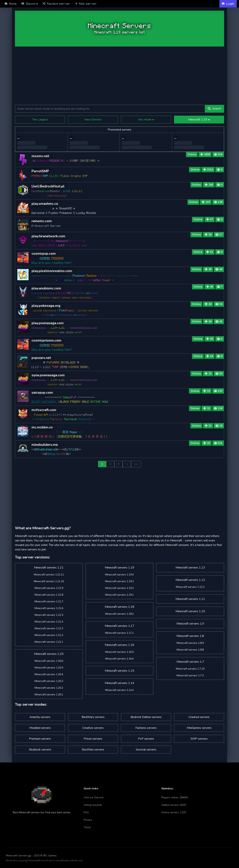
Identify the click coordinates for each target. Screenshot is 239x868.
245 (209, 185)
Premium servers (40, 739)
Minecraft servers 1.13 (190, 568)
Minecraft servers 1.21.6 (49, 608)
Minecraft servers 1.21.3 (49, 628)
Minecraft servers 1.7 (190, 662)
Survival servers (146, 750)
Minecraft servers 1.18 (119, 607)
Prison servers (93, 739)
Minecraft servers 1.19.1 (119, 595)
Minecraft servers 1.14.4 (119, 690)
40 (208, 321)
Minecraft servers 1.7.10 (190, 669)
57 (209, 219)
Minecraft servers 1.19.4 (119, 575)
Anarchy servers (40, 717)
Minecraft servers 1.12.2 (190, 587)
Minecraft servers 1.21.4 (49, 622)
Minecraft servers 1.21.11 (49, 575)
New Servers (93, 120)
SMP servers (199, 739)
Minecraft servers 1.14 (119, 683)
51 (209, 252)
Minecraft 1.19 (199, 120)
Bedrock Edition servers (146, 717)
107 (206, 202)
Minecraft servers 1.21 (49, 568)
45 (208, 269)
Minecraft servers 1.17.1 (119, 633)
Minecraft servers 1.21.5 (49, 615)
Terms (87, 827)
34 (209, 356)
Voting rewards (93, 805)
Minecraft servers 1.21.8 (49, 595)
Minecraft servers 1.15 (119, 671)
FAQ (86, 812)
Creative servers (93, 728)
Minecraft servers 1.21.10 (49, 581)
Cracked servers (199, 717)
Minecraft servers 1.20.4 (49, 674)
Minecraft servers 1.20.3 (49, 681)
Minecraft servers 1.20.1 (49, 695)
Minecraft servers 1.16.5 (119, 652)
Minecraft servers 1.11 (190, 599)
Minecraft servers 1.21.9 (49, 588)
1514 (208, 170)
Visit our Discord (93, 797)
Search (214, 109)
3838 (205, 154)
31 (207, 408)
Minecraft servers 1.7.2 (190, 675)
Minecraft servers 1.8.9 (190, 643)
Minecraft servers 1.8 (190, 636)
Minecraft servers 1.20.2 (49, 688)
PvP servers (146, 739)
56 (208, 235)
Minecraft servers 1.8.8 (190, 650)
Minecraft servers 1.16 (119, 645)
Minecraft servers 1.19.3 (119, 581)
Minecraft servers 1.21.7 (49, 601)
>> (136, 464)
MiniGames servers (199, 728)
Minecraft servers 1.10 (190, 611)
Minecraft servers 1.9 (190, 624)
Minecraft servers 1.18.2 (119, 614)
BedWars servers (93, 717)
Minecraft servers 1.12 (190, 580)
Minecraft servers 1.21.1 (49, 642)
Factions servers (146, 728)
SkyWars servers (93, 750)
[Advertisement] (119, 76)
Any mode (146, 120)
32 (207, 391)
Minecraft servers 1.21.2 (49, 635)
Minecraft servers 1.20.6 (49, 661)
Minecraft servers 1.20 (49, 654)
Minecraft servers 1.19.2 (119, 588)
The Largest (40, 120)
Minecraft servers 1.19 (119, 568)
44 (208, 304)
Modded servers (40, 728)
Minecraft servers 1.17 (119, 626)
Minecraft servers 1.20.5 (49, 668)
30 (207, 443)
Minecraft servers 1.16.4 (119, 659)
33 (208, 374)
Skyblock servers (40, 750)
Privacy (88, 820)
